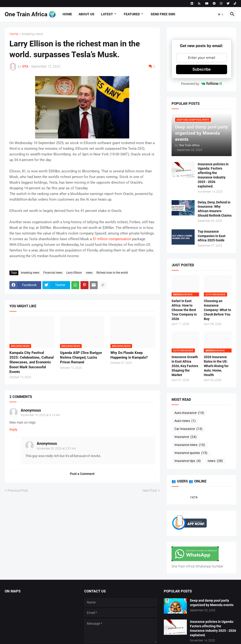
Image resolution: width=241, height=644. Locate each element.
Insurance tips (188, 461)
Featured (132, 14)
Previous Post (18, 490)
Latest (107, 14)
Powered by (201, 84)
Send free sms (163, 14)
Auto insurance (189, 413)
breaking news (32, 34)
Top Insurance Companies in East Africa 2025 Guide (212, 236)
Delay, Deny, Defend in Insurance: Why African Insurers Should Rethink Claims (215, 209)
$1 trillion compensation (112, 239)
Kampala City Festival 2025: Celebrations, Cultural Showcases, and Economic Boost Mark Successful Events (32, 362)
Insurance (185, 437)
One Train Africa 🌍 (30, 14)
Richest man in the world (112, 273)
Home (67, 14)
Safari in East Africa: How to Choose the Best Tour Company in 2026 (184, 310)
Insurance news (190, 445)
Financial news (53, 273)
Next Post (150, 490)
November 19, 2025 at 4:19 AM (40, 415)
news (89, 273)
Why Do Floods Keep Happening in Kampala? (129, 355)
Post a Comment (82, 474)
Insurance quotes (191, 453)
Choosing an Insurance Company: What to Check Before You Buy (217, 310)
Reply (13, 429)
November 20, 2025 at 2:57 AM (56, 449)
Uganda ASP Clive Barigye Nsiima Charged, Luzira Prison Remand (81, 358)
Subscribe (202, 69)
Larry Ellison (74, 273)
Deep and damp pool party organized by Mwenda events (212, 603)
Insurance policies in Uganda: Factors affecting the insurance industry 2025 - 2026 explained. (213, 175)
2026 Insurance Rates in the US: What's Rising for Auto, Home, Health (216, 366)
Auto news (185, 421)
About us (86, 14)
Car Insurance (188, 429)
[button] (221, 14)
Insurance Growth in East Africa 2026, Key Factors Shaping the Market (185, 366)
